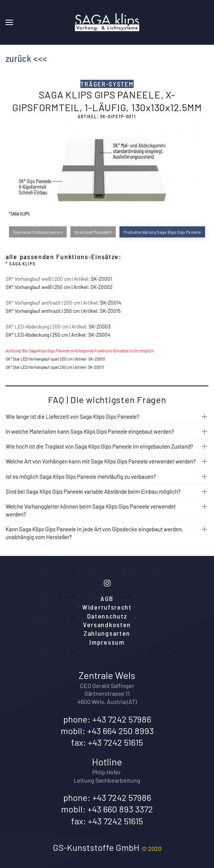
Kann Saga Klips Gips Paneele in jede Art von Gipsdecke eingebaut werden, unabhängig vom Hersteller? (94, 533)
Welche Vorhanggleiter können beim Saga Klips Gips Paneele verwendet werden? (91, 510)
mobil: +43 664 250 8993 (107, 731)
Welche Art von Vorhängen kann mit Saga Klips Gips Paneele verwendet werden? (101, 461)
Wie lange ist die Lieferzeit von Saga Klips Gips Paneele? (72, 416)
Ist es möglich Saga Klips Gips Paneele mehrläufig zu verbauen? (81, 477)
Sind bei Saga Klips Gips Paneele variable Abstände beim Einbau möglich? (93, 491)
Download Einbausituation (38, 232)
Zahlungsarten (107, 633)
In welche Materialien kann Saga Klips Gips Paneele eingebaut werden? (90, 431)
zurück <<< (26, 58)
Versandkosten (107, 625)
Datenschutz (107, 616)
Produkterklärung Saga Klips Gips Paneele (162, 232)
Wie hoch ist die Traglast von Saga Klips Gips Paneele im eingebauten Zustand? (99, 446)
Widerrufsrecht (107, 607)
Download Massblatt (93, 232)
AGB (107, 598)
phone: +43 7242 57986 (107, 719)
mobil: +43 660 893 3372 (107, 809)
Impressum (107, 642)
